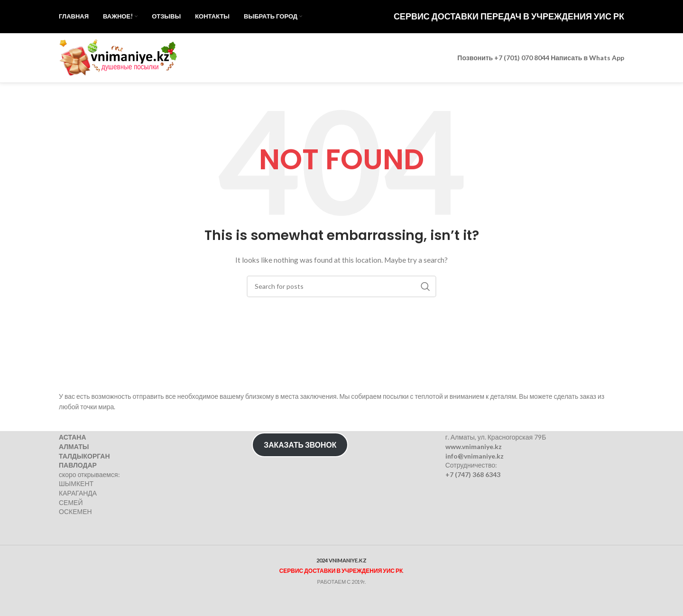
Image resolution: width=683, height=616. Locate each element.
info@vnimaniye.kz (475, 455)
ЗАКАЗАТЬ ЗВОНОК (300, 445)
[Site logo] (118, 57)
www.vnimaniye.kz (474, 446)
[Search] (341, 286)
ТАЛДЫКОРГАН (84, 455)
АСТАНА (73, 437)
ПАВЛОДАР (78, 465)
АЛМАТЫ (74, 446)
